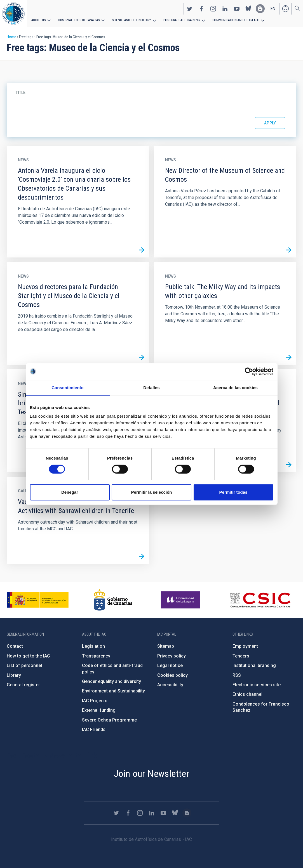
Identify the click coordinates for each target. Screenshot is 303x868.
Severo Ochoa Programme (109, 720)
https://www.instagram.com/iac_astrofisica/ (213, 9)
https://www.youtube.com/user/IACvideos (237, 9)
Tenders (241, 656)
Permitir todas (233, 492)
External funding (99, 710)
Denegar (70, 492)
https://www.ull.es (181, 600)
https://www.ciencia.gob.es (38, 600)
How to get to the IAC (28, 656)
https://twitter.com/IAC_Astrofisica (190, 9)
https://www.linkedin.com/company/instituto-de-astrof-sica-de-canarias (225, 9)
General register (23, 685)
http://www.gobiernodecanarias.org (113, 600)
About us (38, 20)
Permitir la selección (152, 492)
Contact (15, 646)
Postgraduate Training (181, 20)
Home (11, 37)
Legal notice (170, 665)
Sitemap (166, 646)
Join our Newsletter (152, 774)
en (273, 9)
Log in (285, 9)
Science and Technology (131, 20)
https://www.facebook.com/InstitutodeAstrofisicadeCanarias (201, 9)
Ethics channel (247, 694)
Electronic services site (257, 685)
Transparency (96, 656)
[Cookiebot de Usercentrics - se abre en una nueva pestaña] (249, 372)
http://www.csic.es (260, 600)
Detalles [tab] (151, 388)
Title (21, 93)
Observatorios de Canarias (79, 20)
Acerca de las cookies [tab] (235, 388)
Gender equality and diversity (111, 681)
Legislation (93, 646)
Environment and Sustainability (113, 691)
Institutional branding (254, 665)
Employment (245, 646)
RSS (237, 675)
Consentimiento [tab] (68, 388)
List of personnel (24, 665)
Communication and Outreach (235, 20)
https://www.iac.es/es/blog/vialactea (260, 9)
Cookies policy (172, 675)
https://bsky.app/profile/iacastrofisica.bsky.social (248, 9)
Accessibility (170, 685)
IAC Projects (95, 701)
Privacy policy (172, 656)
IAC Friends (94, 729)
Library (14, 675)
